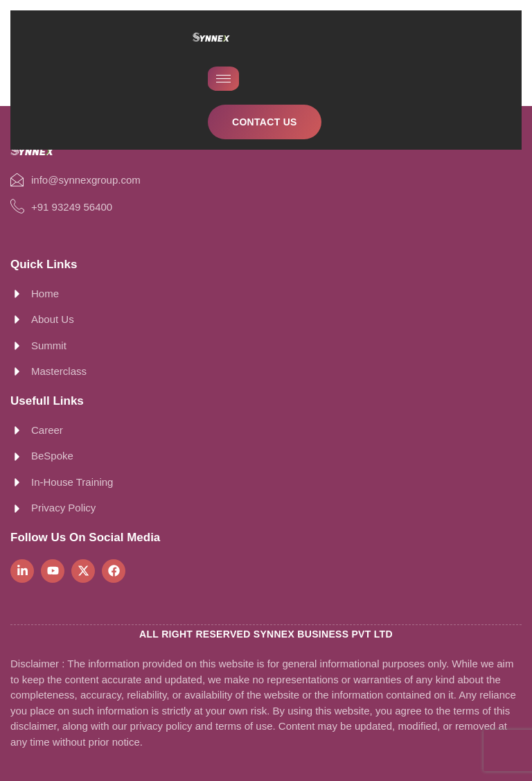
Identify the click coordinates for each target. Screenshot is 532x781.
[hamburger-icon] (223, 79)
